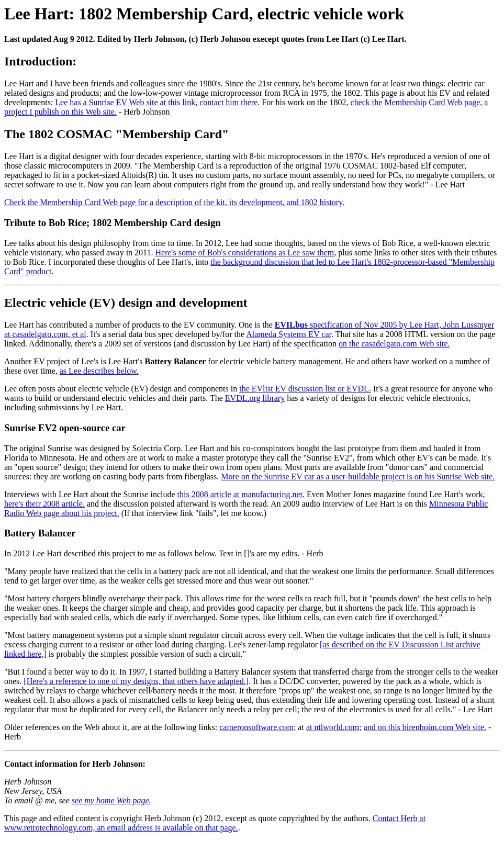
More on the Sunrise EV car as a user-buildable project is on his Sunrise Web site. (358, 476)
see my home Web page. (111, 800)
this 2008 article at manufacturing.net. (241, 494)
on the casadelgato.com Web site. (394, 344)
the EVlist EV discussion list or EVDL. (305, 389)
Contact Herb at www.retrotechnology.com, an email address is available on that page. (215, 823)
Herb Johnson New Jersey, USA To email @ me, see (38, 791)
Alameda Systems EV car (289, 334)
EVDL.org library (255, 398)
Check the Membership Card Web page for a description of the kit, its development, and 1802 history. (174, 202)
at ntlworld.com (333, 727)
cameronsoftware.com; (257, 727)
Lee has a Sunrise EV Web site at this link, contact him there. (157, 102)
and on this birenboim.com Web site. (425, 727)
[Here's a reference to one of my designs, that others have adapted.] (136, 681)
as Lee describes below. (99, 371)
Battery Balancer (40, 533)
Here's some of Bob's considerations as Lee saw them (245, 253)
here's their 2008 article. (44, 504)
